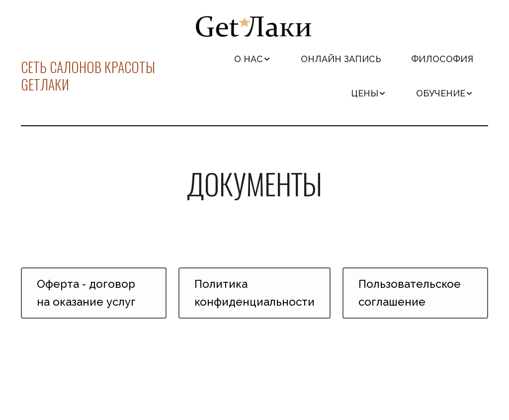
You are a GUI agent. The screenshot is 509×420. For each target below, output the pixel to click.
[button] (253, 59)
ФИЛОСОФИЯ (442, 59)
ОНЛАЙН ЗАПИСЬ (341, 59)
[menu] (328, 76)
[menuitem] (253, 59)
